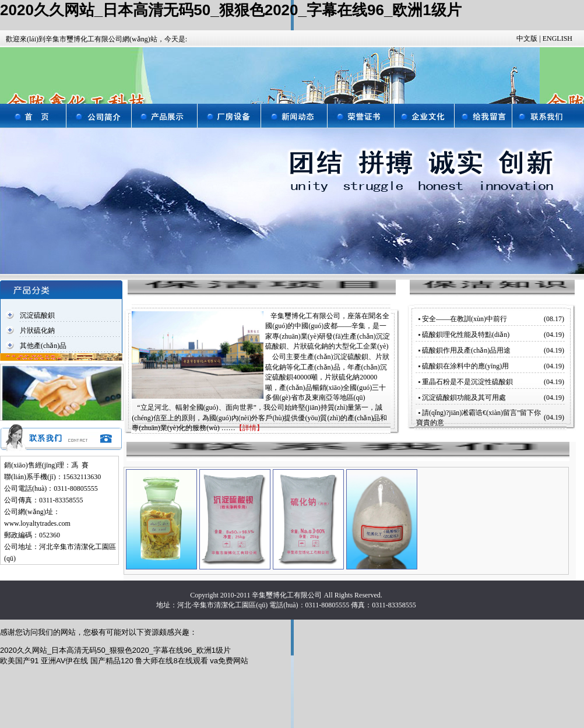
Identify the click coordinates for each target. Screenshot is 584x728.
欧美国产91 (19, 661)
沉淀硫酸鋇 (37, 315)
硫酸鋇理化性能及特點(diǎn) (466, 335)
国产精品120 (112, 661)
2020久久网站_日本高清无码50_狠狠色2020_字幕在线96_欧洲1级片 (231, 10)
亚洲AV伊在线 (64, 661)
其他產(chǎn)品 (43, 346)
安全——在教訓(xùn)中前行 (465, 319)
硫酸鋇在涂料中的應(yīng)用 (465, 366)
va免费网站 (229, 661)
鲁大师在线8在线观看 (171, 661)
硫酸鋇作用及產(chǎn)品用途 (466, 350)
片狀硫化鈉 (37, 330)
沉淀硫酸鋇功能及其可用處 (464, 398)
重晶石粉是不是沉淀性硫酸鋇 (467, 382)
